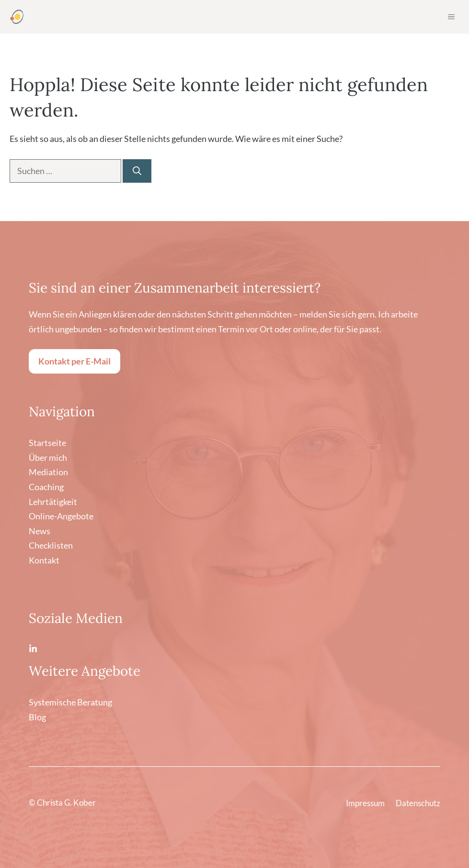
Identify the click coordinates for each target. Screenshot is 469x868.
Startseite (47, 443)
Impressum (365, 803)
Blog (37, 717)
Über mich (48, 457)
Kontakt (44, 560)
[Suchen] (137, 171)
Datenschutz (418, 803)
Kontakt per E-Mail (74, 361)
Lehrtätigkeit (53, 502)
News (40, 531)
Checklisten (51, 545)
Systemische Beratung (70, 702)
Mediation (48, 472)
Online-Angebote (61, 516)
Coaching (46, 487)
